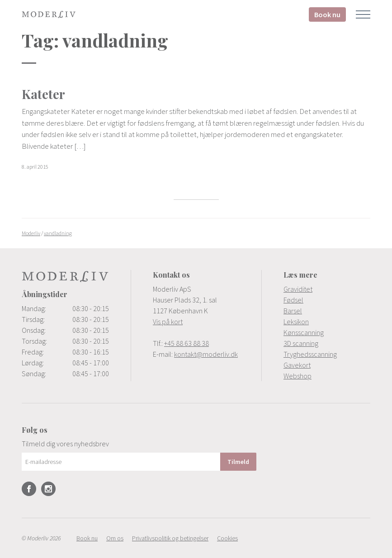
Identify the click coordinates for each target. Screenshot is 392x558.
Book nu (327, 14)
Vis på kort (168, 322)
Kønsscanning (304, 332)
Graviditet (298, 289)
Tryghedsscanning (310, 354)
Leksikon (296, 322)
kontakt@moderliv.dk (206, 354)
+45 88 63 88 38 (187, 343)
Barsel (293, 311)
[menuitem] (327, 289)
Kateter (43, 94)
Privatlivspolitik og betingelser (170, 538)
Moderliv (49, 14)
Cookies (227, 538)
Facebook (29, 489)
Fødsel (293, 300)
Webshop (298, 376)
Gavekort (297, 365)
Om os (115, 538)
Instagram (48, 489)
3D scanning (301, 343)
